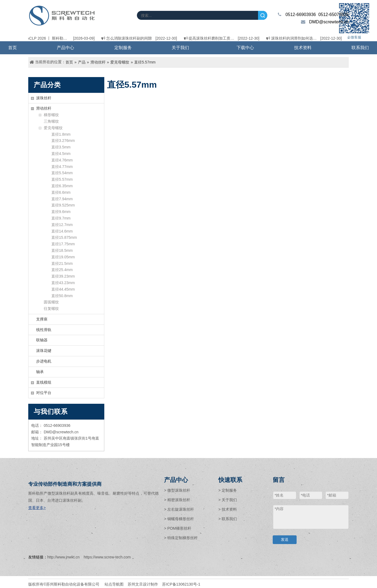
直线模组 (44, 382)
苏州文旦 (135, 584)
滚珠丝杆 (44, 98)
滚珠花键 (44, 351)
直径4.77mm (62, 167)
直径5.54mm (62, 173)
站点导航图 (114, 584)
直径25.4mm (62, 270)
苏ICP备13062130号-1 (181, 584)
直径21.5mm (62, 263)
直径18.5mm (62, 250)
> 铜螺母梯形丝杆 (179, 519)
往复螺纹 (51, 309)
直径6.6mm (61, 192)
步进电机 (44, 361)
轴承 (40, 372)
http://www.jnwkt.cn (63, 557)
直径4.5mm (61, 154)
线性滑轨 (44, 330)
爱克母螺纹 (53, 128)
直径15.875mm (64, 237)
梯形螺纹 (51, 115)
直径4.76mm (62, 160)
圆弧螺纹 (51, 302)
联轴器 (42, 340)
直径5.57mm (62, 179)
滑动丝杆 (44, 108)
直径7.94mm (62, 199)
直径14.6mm (62, 231)
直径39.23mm (63, 276)
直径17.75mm (63, 244)
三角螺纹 (51, 121)
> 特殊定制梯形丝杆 (181, 538)
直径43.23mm (63, 283)
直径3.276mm (63, 141)
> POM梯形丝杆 (178, 528)
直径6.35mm (62, 186)
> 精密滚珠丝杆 (177, 500)
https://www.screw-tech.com (107, 557)
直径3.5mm (61, 147)
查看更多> (37, 508)
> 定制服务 (228, 490)
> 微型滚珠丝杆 (177, 490)
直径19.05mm (63, 257)
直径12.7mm (62, 225)
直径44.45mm (63, 289)
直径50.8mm (62, 296)
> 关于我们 (228, 500)
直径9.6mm (61, 212)
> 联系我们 (228, 519)
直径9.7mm (61, 218)
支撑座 (42, 319)
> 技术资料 (228, 509)
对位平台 (44, 393)
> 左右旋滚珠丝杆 (179, 509)
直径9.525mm (63, 205)
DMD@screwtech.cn (329, 22)
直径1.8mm (61, 134)
